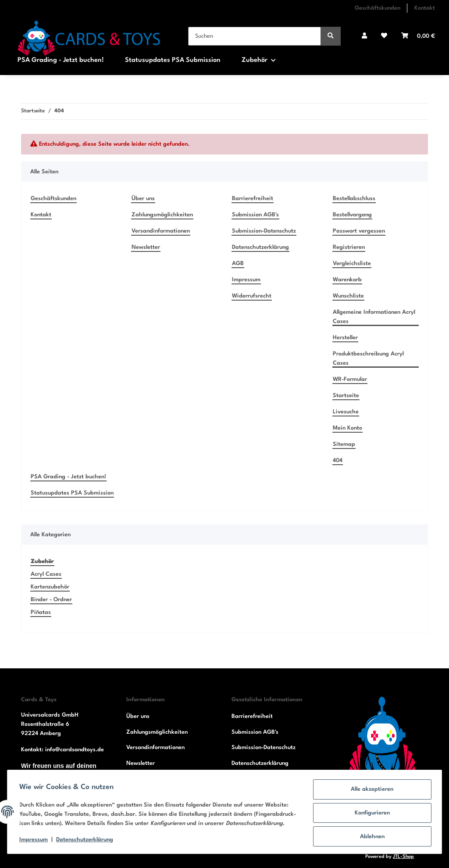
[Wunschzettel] (384, 36)
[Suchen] (255, 36)
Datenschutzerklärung (260, 247)
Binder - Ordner (51, 600)
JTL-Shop (403, 857)
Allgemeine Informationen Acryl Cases (374, 317)
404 (338, 461)
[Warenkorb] (418, 36)
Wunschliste (348, 296)
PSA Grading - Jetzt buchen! (61, 60)
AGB (238, 264)
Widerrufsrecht (252, 296)
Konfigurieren (370, 811)
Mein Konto (347, 428)
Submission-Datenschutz (264, 231)
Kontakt (425, 8)
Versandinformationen (161, 231)
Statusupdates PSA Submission (173, 60)
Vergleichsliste (352, 264)
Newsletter (146, 247)
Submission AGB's (255, 215)
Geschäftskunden (378, 8)
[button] (364, 36)
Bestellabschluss (354, 199)
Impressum (246, 280)
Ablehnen (370, 834)
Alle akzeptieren (370, 788)
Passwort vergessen (359, 231)
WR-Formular (350, 379)
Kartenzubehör (50, 587)
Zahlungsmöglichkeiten (162, 215)
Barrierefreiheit (253, 199)
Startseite (346, 396)
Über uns (143, 199)
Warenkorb (347, 280)
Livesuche (346, 412)
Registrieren (349, 247)
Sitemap (344, 444)
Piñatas (41, 612)
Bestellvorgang (352, 215)
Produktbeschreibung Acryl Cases (368, 359)
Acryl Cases (46, 574)
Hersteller (345, 338)
